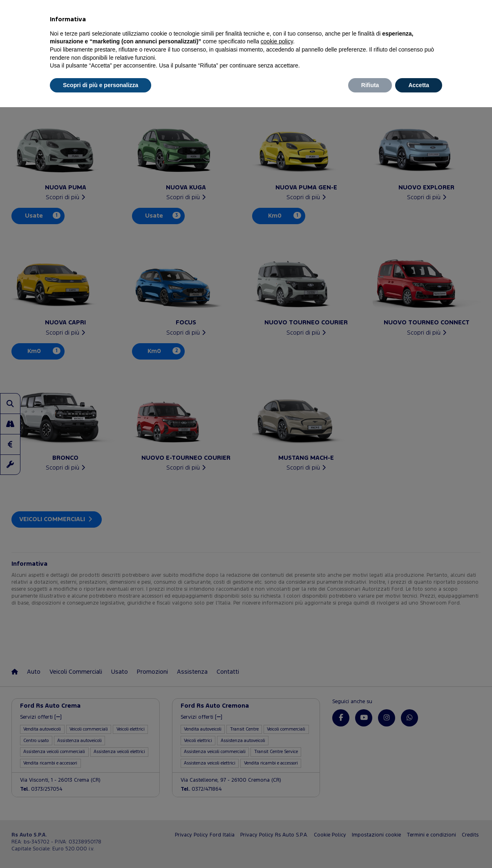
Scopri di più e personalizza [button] (101, 85)
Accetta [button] (419, 85)
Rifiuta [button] (370, 85)
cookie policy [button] (277, 41)
